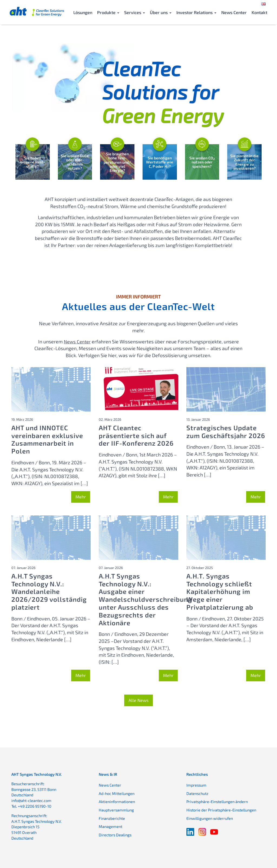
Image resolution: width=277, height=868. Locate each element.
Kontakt (259, 12)
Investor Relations (196, 12)
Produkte (108, 12)
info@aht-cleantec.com (31, 799)
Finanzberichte (112, 817)
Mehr (81, 495)
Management (111, 825)
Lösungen (83, 12)
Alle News (138, 699)
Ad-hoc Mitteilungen (117, 792)
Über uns (161, 12)
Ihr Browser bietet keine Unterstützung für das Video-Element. (73, 77)
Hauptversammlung (116, 809)
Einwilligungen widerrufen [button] (210, 817)
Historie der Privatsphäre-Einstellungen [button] (221, 809)
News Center (234, 12)
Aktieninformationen (117, 800)
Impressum (196, 784)
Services (135, 12)
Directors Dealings (115, 833)
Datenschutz (197, 792)
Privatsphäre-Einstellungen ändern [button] (217, 800)
